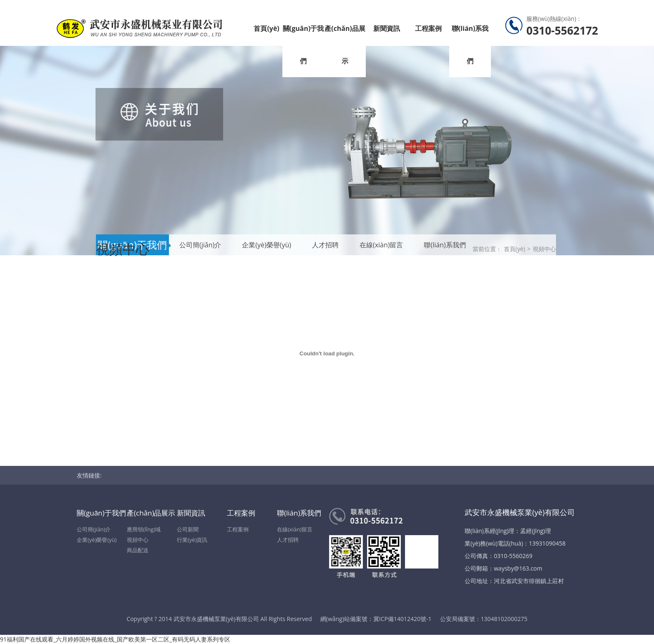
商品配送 (138, 550)
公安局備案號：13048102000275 (484, 619)
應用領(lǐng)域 (144, 529)
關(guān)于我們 (303, 45)
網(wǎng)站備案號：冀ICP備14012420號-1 (376, 619)
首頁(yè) (266, 28)
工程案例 (428, 28)
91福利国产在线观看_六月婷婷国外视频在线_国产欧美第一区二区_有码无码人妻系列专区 (115, 639)
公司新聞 (188, 529)
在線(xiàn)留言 (295, 529)
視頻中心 (544, 249)
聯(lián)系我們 (470, 45)
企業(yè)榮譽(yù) (97, 540)
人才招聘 (288, 540)
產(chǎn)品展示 (345, 45)
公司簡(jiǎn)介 (94, 529)
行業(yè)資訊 (192, 540)
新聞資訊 (387, 28)
